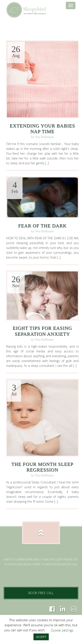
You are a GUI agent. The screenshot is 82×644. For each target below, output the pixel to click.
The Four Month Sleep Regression (42, 467)
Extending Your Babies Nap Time (42, 129)
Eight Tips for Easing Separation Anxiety (42, 331)
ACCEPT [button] (41, 637)
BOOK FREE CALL (41, 593)
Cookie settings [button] (62, 630)
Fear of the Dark (42, 226)
